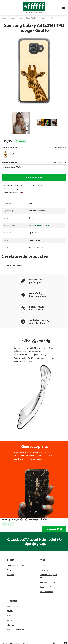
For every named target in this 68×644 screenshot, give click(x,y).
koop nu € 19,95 (53, 503)
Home (4, 18)
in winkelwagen (34, 177)
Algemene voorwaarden (20, 618)
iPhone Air (44, 544)
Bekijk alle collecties (16, 604)
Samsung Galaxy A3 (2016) (29, 18)
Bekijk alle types (46, 566)
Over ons (11, 544)
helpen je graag (34, 518)
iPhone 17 (44, 539)
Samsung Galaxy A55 (48, 556)
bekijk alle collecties (60, 148)
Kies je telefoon (34, 162)
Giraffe (52, 18)
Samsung (13, 18)
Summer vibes (13, 580)
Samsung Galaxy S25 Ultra (48, 550)
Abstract (11, 599)
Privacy (4, 618)
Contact (10, 549)
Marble (10, 585)
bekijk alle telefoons (60, 162)
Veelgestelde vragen (16, 539)
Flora (9, 590)
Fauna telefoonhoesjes (13, 265)
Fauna (44, 18)
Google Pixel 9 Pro (47, 561)
